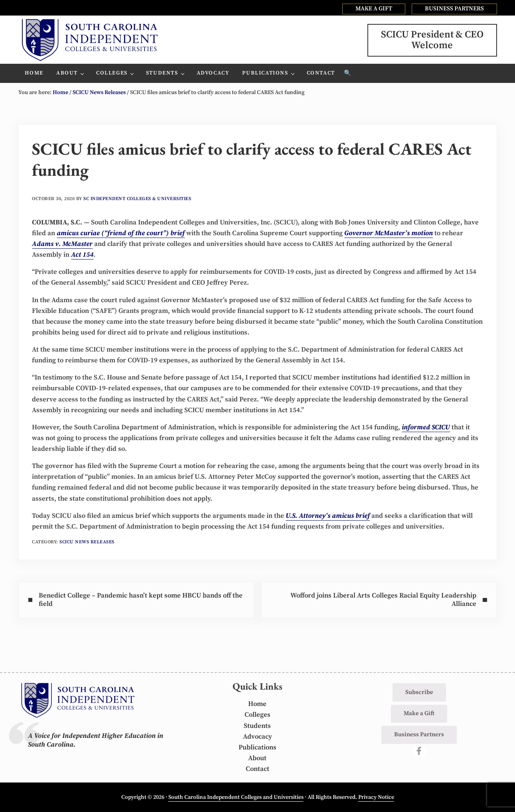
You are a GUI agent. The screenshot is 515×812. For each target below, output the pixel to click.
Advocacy (257, 737)
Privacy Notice (376, 797)
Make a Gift (419, 713)
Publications (257, 747)
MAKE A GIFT (374, 9)
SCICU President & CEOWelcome (432, 40)
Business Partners (419, 734)
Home (257, 704)
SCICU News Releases (87, 542)
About (257, 758)
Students (257, 726)
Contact (257, 769)
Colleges (257, 715)
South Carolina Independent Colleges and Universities (236, 797)
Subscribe (419, 692)
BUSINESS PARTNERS (454, 9)
